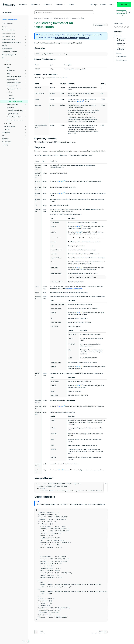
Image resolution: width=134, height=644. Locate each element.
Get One (12, 98)
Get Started (124, 5)
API (73, 110)
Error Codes (8, 123)
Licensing (5, 145)
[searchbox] (64, 12)
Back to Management (10, 20)
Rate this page (119, 23)
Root (8, 67)
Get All (11, 95)
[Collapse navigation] (28, 641)
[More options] (106, 25)
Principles (7, 61)
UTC (81, 181)
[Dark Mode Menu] (130, 12)
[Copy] (106, 484)
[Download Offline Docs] (24, 641)
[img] (115, 27)
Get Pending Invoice (15, 101)
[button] (94, 5)
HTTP (91, 110)
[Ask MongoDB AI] (121, 12)
